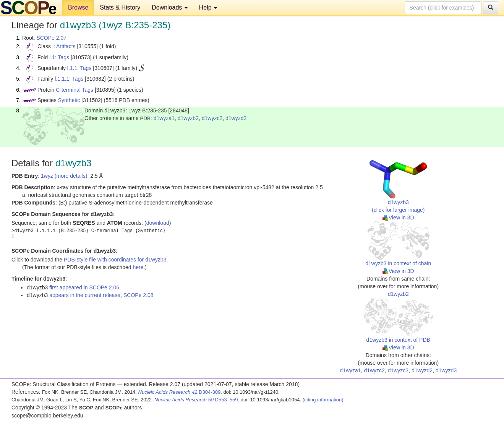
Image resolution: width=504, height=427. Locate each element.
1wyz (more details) (64, 176)
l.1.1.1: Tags (69, 79)
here (138, 267)
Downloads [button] (170, 7)
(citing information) (323, 400)
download (158, 223)
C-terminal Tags (75, 90)
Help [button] (208, 7)
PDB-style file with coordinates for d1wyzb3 (115, 260)
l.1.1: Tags (79, 68)
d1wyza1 (164, 118)
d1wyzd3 (446, 370)
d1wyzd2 (236, 118)
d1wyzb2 (188, 118)
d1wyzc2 (212, 118)
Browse (78, 7)
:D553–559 (196, 400)
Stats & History (120, 7)
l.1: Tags (59, 57)
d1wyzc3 (398, 370)
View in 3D (398, 218)
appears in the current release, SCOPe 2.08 (101, 295)
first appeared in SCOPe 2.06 (84, 287)
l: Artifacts (64, 46)
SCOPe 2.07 (51, 38)
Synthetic (69, 100)
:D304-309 (180, 392)
